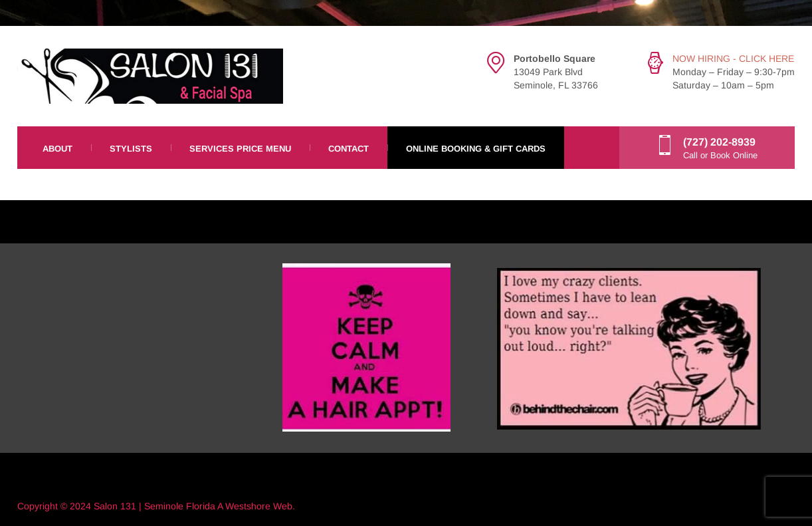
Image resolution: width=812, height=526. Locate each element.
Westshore (248, 506)
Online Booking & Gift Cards (476, 149)
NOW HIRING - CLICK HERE (733, 59)
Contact (349, 149)
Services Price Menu (240, 149)
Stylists (131, 149)
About (57, 149)
